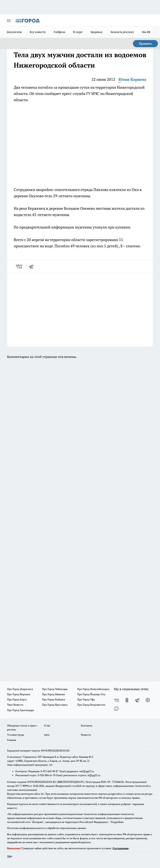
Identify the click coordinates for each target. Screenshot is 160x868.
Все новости (38, 32)
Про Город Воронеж (19, 694)
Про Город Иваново (54, 694)
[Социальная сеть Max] (116, 709)
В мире (78, 32)
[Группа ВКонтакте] (116, 700)
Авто (47, 735)
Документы (14, 32)
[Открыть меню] (9, 21)
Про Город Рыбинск (54, 699)
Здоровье (96, 32)
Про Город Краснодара (21, 710)
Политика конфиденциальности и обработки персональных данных (47, 828)
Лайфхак (59, 32)
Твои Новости (15, 705)
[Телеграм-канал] (137, 700)
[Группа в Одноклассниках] (127, 700)
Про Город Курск (17, 699)
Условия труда (16, 735)
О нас (47, 726)
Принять (145, 44)
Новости (86, 735)
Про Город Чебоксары (55, 689)
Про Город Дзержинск (20, 689)
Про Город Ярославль (55, 705)
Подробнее (117, 822)
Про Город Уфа (86, 699)
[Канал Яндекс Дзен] (148, 700)
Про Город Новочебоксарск (93, 689)
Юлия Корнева (132, 79)
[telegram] (32, 267)
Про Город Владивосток (91, 705)
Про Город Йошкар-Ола (91, 694)
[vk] (19, 267)
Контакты (87, 726)
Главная (12, 740)
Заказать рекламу (122, 32)
